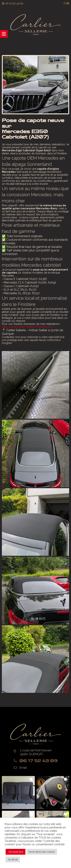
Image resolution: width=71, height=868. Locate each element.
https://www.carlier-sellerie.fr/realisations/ (27, 327)
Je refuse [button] (13, 859)
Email (23, 768)
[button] (18, 793)
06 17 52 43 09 (14, 3)
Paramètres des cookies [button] (42, 852)
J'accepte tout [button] (16, 852)
